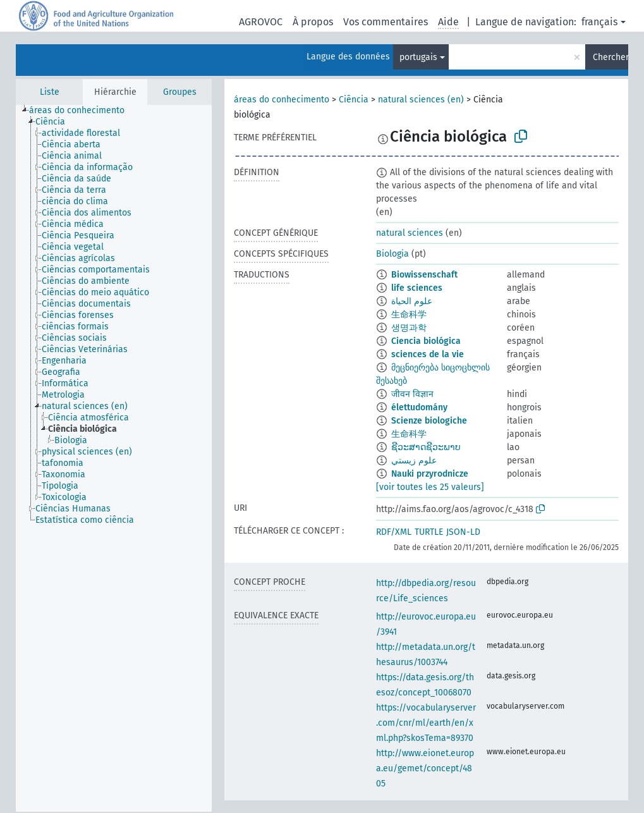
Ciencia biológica (426, 341)
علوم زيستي (414, 461)
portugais (418, 57)
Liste (50, 92)
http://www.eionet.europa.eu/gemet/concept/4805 (425, 768)
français (599, 22)
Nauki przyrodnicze (430, 474)
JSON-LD (463, 532)
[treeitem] (82, 111)
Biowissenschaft (424, 275)
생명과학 (409, 328)
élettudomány (419, 407)
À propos (313, 22)
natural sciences (410, 233)
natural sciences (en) (421, 100)
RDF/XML (394, 532)
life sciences (417, 288)
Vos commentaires (386, 22)
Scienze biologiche (429, 421)
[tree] (114, 458)
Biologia (392, 254)
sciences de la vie (428, 354)
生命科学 (409, 315)
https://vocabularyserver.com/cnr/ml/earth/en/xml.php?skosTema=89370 (426, 723)
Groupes (180, 92)
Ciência (354, 100)
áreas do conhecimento (282, 100)
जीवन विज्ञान (412, 394)
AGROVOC (261, 22)
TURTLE (429, 532)
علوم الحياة (412, 301)
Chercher (611, 57)
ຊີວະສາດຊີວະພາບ (426, 447)
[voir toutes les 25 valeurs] (430, 487)
